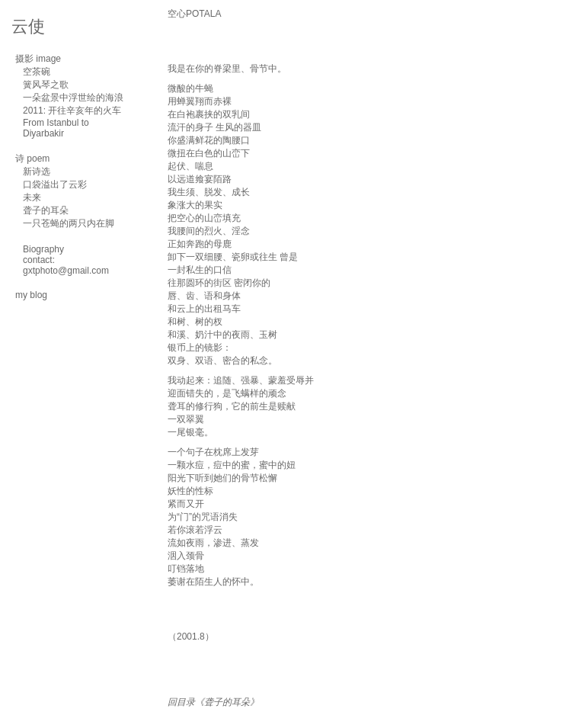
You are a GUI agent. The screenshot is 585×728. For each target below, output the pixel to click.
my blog (31, 295)
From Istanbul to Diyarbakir (56, 128)
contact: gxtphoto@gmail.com (66, 265)
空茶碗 (37, 72)
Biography (43, 249)
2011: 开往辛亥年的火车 (72, 111)
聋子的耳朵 (46, 210)
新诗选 (37, 172)
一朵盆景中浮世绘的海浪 (73, 98)
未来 (32, 197)
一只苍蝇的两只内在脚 (69, 223)
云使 (28, 26)
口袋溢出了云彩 (55, 184)
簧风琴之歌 (46, 85)
